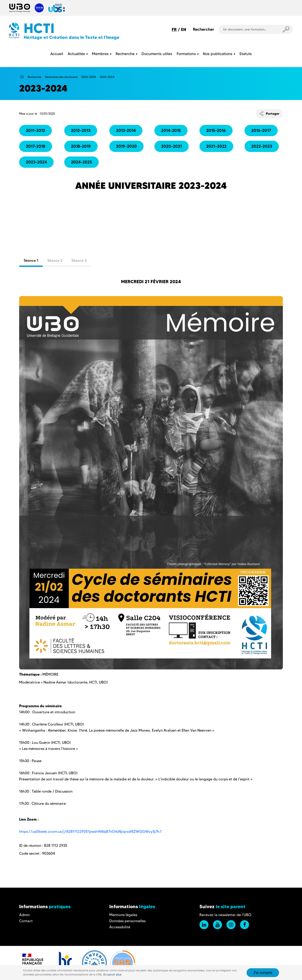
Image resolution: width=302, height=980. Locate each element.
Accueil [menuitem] (57, 54)
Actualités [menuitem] (76, 54)
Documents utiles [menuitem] (157, 54)
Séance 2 (55, 260)
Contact (26, 921)
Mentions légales (123, 915)
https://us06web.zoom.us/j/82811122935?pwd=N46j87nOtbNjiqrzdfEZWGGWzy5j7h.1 (91, 832)
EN (184, 29)
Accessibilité (120, 927)
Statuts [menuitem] (246, 54)
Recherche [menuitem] (125, 54)
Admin (24, 915)
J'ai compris (263, 973)
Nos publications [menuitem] (218, 54)
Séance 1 (31, 260)
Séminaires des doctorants (61, 77)
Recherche (34, 77)
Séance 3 (79, 260)
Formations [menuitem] (186, 54)
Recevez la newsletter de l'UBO (225, 915)
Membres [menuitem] (100, 54)
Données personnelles (127, 921)
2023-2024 (89, 77)
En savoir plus (112, 974)
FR (174, 29)
